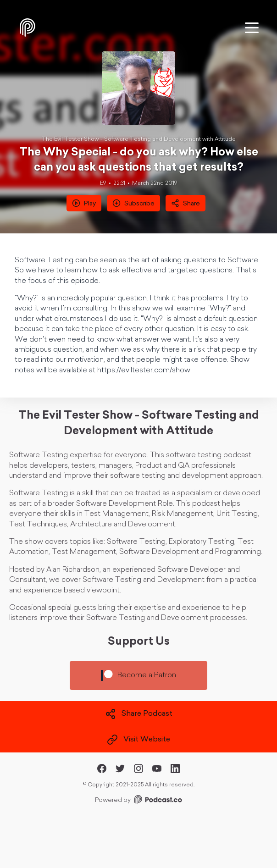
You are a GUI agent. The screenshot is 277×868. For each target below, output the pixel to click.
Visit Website (138, 740)
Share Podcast (139, 714)
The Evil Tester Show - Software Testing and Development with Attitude (139, 139)
